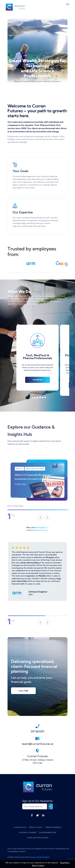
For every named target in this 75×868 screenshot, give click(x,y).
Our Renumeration (47, 832)
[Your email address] (35, 806)
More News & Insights (37, 527)
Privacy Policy (36, 827)
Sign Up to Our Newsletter (38, 801)
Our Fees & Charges (28, 832)
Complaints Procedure (37, 838)
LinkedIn (43, 815)
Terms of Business (53, 827)
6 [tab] (43, 397)
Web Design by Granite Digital (38, 857)
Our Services (37, 380)
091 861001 (38, 729)
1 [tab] (30, 397)
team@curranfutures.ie (38, 741)
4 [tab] (37, 397)
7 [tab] (45, 397)
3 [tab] (35, 397)
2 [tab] (32, 397)
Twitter (37, 815)
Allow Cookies (38, 865)
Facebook (32, 815)
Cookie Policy (20, 827)
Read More (65, 863)
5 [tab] (40, 397)
